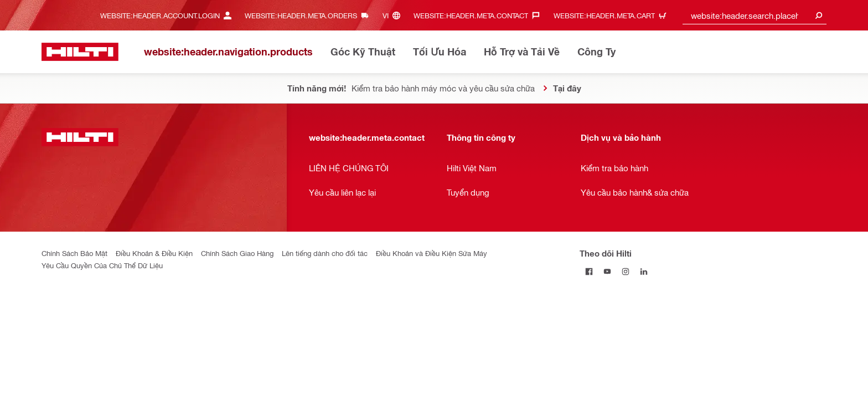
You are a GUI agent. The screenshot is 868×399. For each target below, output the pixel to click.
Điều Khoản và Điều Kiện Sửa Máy (432, 253)
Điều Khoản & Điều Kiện (154, 253)
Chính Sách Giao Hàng (237, 253)
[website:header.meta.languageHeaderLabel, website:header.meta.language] (394, 15)
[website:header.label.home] (80, 52)
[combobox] (755, 15)
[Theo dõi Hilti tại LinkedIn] (644, 271)
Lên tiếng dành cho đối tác (325, 253)
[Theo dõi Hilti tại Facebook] (589, 271)
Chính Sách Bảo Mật (74, 253)
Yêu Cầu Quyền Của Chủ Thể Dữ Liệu (102, 265)
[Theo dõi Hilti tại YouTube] (607, 271)
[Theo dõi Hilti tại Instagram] (625, 271)
